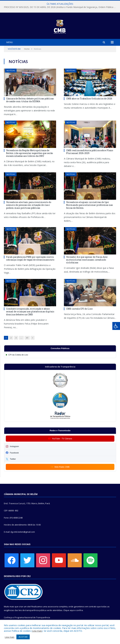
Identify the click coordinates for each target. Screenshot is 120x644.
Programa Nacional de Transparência (32, 617)
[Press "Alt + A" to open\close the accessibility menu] (116, 326)
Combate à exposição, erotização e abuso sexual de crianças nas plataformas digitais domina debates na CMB (30, 311)
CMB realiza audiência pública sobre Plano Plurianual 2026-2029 (90, 152)
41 (27, 338)
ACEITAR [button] (23, 637)
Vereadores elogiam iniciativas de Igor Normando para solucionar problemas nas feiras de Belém (89, 205)
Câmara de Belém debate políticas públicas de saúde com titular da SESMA (30, 100)
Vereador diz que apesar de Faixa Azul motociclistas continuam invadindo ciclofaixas (87, 260)
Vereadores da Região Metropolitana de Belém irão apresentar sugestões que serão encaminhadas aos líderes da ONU (30, 153)
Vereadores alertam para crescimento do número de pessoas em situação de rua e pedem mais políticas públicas (29, 205)
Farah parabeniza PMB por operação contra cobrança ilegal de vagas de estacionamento (30, 258)
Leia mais (37, 631)
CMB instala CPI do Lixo (79, 309)
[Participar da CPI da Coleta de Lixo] (60, 355)
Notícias (11, 71)
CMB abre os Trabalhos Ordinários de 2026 (89, 99)
